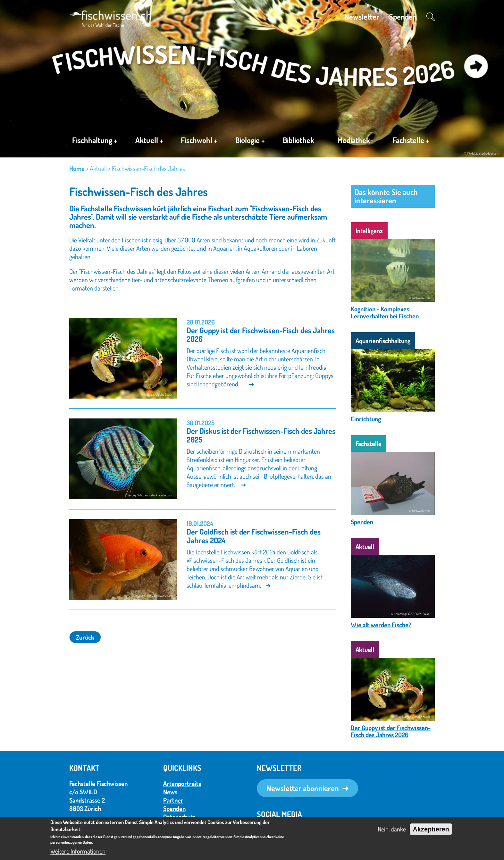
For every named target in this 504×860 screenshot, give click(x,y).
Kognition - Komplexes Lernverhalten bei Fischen (385, 312)
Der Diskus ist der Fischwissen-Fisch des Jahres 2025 (261, 435)
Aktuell (149, 141)
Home (77, 168)
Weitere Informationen (78, 851)
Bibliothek (298, 140)
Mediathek (354, 140)
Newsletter (362, 17)
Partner (173, 800)
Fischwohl (199, 141)
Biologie (250, 141)
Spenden (403, 17)
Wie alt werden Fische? (381, 625)
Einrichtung (366, 419)
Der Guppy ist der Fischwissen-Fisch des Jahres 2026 (261, 334)
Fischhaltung (95, 141)
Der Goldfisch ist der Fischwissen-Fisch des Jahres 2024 (254, 536)
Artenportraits (182, 783)
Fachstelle (411, 141)
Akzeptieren (431, 829)
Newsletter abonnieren (303, 788)
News (170, 792)
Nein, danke (392, 829)
